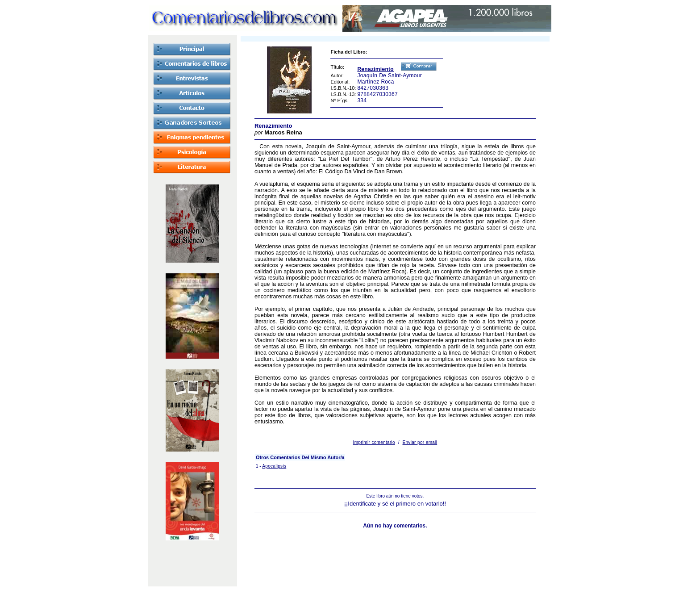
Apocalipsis (274, 466)
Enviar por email (420, 442)
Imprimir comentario (374, 442)
